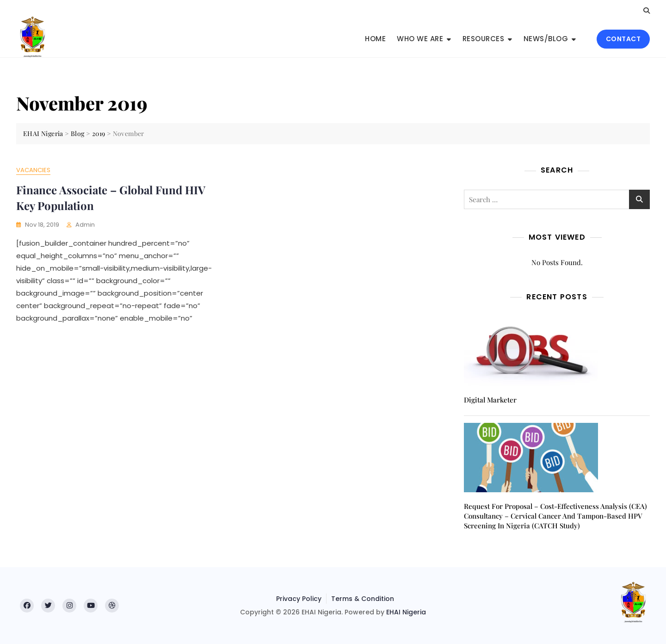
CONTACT (623, 39)
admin (85, 225)
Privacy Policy (299, 599)
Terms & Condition (363, 599)
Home (375, 39)
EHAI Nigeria (406, 612)
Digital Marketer (490, 400)
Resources (484, 39)
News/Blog (546, 39)
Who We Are (420, 39)
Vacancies (33, 170)
